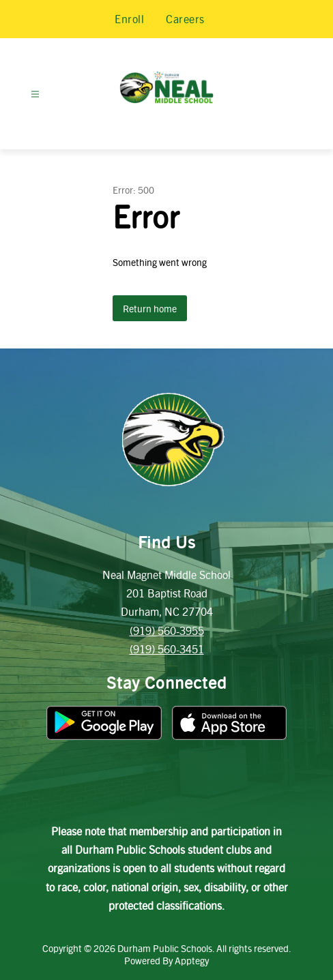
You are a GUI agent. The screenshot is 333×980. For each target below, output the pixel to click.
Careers (185, 19)
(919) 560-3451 (167, 649)
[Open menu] (35, 94)
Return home (150, 308)
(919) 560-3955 (167, 630)
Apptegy (192, 960)
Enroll (129, 19)
